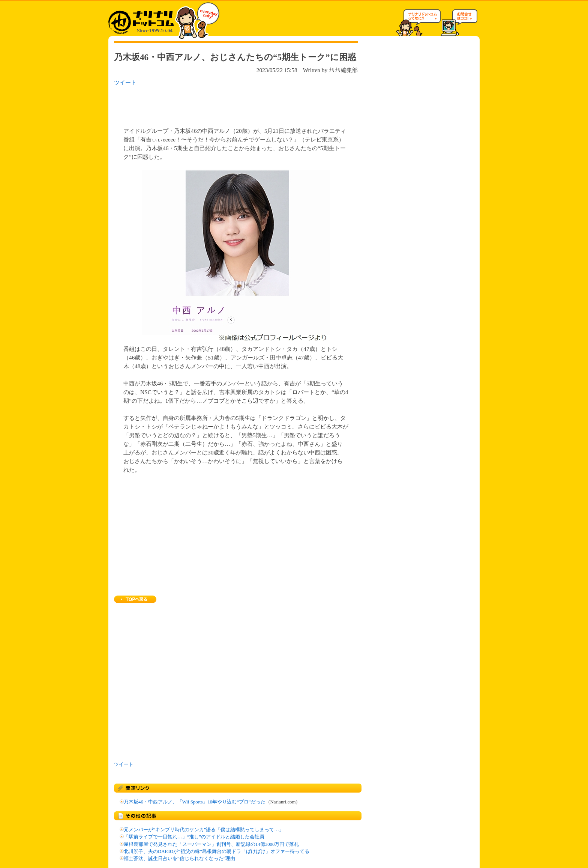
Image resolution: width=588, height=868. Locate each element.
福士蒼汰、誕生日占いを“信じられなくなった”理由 (179, 859)
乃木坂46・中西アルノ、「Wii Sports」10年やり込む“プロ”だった (195, 802)
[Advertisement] (211, 104)
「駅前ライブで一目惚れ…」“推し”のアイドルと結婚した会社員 (194, 837)
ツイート (125, 82)
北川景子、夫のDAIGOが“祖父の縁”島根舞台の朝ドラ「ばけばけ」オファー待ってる (217, 851)
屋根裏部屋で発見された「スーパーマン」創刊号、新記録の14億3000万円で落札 (211, 844)
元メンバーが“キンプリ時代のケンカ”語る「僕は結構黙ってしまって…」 (204, 830)
